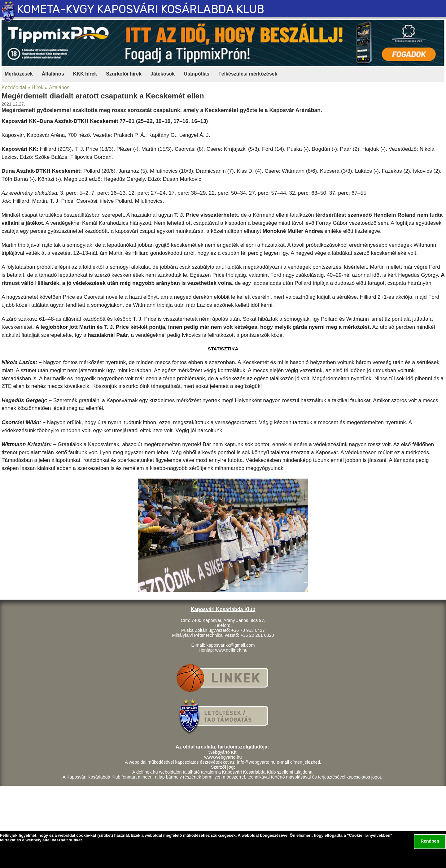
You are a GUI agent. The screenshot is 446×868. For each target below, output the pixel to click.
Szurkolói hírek (124, 74)
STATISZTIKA (223, 349)
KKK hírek (85, 74)
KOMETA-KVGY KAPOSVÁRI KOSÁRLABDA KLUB (141, 9)
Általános (53, 74)
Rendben (430, 841)
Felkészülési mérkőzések (248, 74)
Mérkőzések (19, 74)
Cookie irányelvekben (369, 835)
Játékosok (163, 74)
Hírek (37, 87)
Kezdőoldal (14, 87)
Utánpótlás (197, 74)
